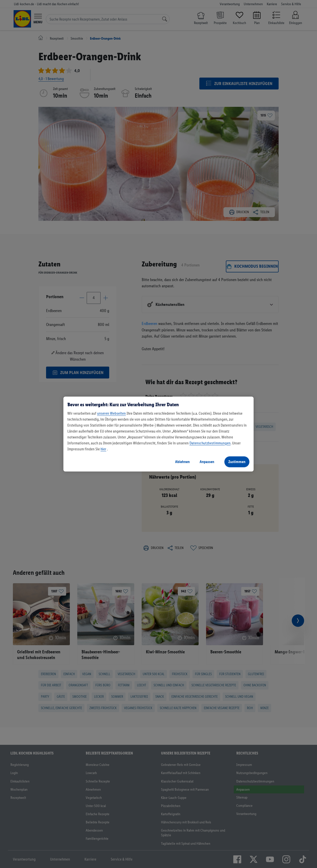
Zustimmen (237, 462)
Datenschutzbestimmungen (210, 443)
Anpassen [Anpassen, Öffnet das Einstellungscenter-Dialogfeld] (207, 462)
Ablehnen (182, 462)
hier (103, 449)
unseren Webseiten (111, 413)
